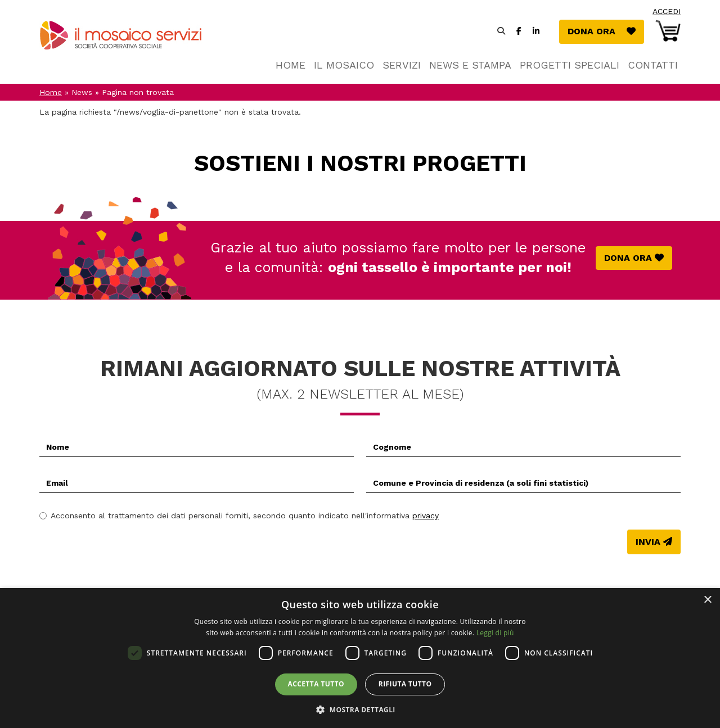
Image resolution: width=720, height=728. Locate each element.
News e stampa (470, 65)
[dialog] (360, 658)
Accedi (667, 11)
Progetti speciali (570, 65)
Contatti (653, 65)
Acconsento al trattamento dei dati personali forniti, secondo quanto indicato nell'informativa (239, 516)
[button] (360, 709)
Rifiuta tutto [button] (405, 684)
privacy (426, 516)
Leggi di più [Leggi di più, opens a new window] (495, 633)
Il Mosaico (344, 65)
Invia (648, 542)
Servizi (402, 65)
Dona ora (606, 31)
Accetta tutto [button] (316, 684)
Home (291, 65)
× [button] (707, 600)
